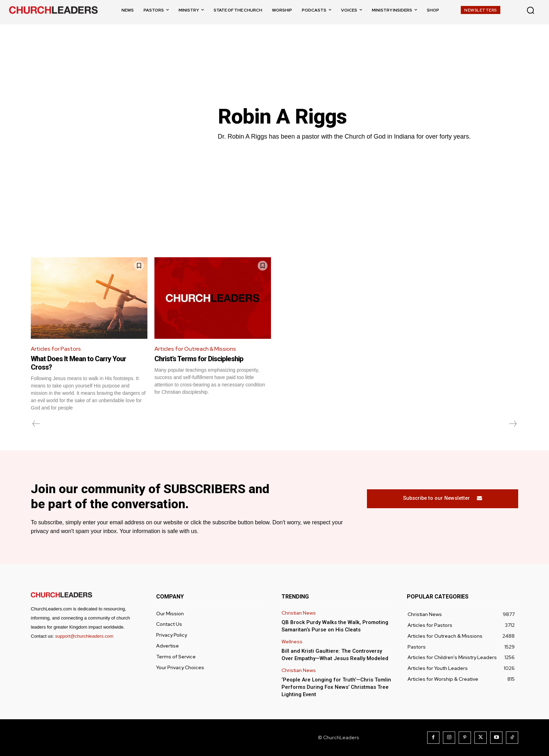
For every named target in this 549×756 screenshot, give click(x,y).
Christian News (299, 613)
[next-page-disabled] (513, 424)
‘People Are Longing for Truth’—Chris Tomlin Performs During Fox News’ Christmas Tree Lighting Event (336, 687)
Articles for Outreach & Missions (195, 349)
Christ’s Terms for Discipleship (199, 359)
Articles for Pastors (56, 349)
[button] (530, 10)
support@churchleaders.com (84, 636)
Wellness (292, 642)
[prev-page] (36, 424)
